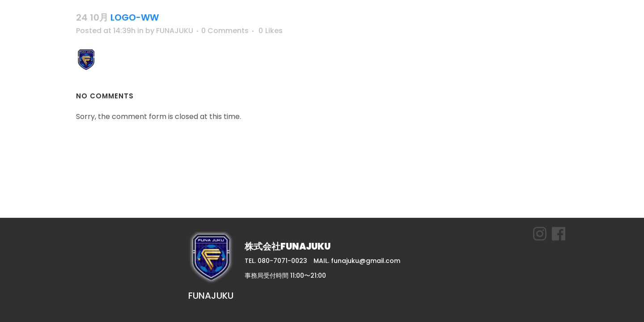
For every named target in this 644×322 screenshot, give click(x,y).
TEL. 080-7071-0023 (276, 261)
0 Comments (225, 31)
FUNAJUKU (175, 31)
